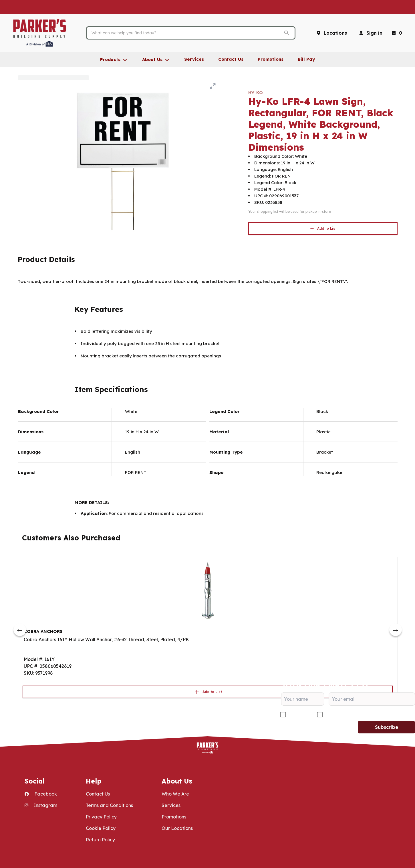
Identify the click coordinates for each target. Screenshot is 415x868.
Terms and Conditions (109, 805)
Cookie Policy (101, 828)
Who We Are (175, 794)
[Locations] (331, 33)
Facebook (41, 794)
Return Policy (100, 840)
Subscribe (387, 727)
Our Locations (177, 828)
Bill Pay (306, 59)
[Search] (186, 33)
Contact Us (98, 794)
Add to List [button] (323, 229)
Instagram (41, 805)
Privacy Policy (101, 817)
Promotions (174, 817)
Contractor (299, 715)
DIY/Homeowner (343, 715)
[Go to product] (208, 590)
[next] (396, 630)
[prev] (20, 630)
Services (171, 805)
